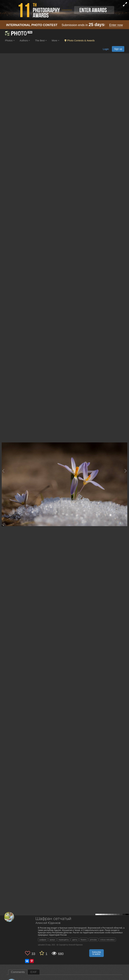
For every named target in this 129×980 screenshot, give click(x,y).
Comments (18, 972)
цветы (75, 940)
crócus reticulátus (107, 940)
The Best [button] (41, 41)
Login (106, 49)
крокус (52, 940)
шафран (43, 940)
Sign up (118, 49)
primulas (93, 940)
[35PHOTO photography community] (18, 33)
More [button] (56, 41)
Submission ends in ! (65, 25)
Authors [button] (25, 41)
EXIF (34, 972)
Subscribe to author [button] (96, 953)
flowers (84, 940)
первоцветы (64, 940)
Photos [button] (10, 41)
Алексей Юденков (48, 923)
